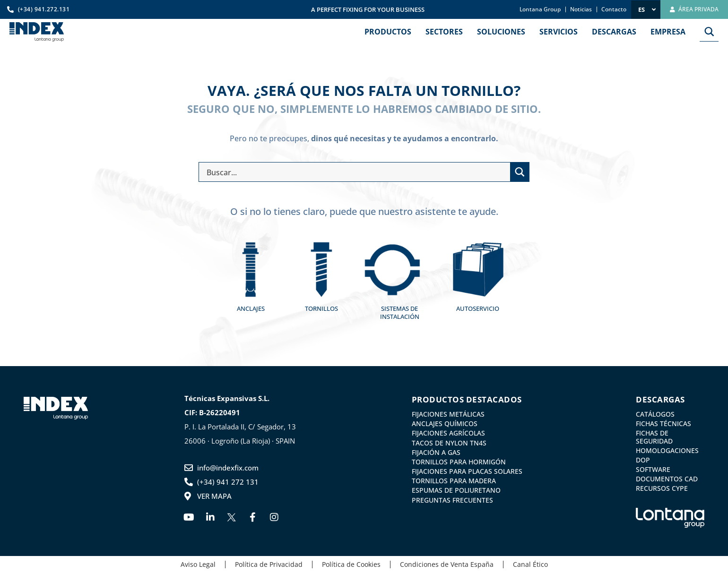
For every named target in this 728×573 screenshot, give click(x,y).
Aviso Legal (198, 565)
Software (653, 470)
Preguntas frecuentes (452, 500)
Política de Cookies (351, 565)
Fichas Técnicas (663, 424)
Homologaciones (667, 451)
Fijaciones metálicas (448, 414)
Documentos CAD (667, 479)
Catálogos (655, 414)
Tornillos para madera (454, 481)
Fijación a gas (436, 453)
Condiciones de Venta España (447, 565)
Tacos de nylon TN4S (449, 443)
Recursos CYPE (662, 488)
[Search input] (356, 172)
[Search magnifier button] (709, 32)
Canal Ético (530, 565)
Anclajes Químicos (445, 424)
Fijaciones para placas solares (467, 471)
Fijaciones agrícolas (448, 433)
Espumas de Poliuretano (456, 490)
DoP (643, 460)
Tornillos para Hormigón (459, 462)
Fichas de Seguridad (654, 437)
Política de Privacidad (269, 565)
